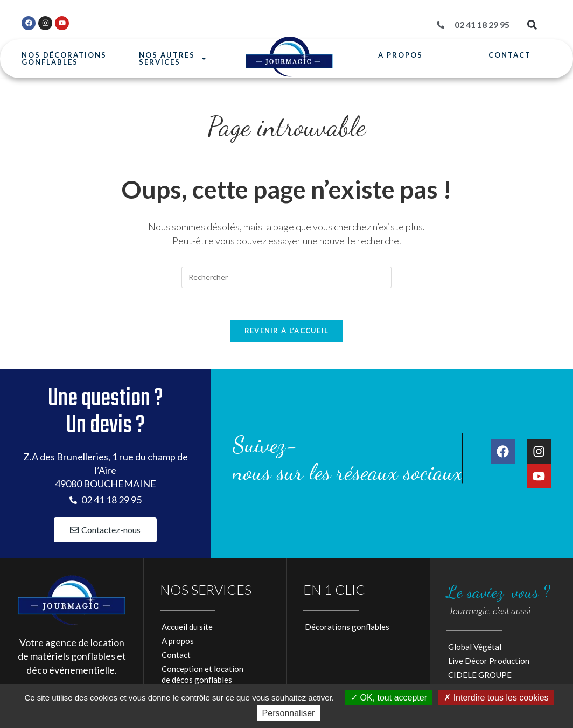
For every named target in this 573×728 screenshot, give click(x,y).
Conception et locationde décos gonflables (202, 676)
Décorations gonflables (347, 628)
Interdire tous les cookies (496, 698)
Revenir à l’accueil (287, 332)
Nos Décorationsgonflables (64, 58)
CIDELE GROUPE (480, 676)
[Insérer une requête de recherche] (286, 277)
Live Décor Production (489, 662)
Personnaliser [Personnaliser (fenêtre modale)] (289, 713)
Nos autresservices (173, 59)
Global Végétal (475, 648)
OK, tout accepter (389, 698)
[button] (532, 25)
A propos (400, 55)
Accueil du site (187, 628)
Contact (510, 55)
